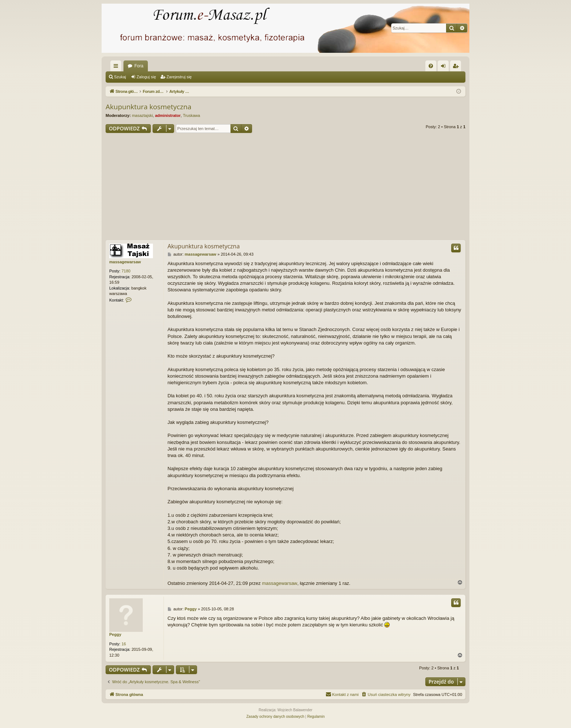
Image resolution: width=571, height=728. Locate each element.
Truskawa (191, 115)
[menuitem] (431, 66)
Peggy (115, 634)
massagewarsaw (125, 262)
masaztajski (142, 115)
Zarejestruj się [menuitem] (457, 67)
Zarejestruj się (179, 77)
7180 (126, 271)
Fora (139, 66)
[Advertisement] (285, 188)
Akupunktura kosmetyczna (148, 107)
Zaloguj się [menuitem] (445, 67)
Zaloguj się (146, 77)
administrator (168, 115)
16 (124, 644)
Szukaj (120, 77)
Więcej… (117, 67)
